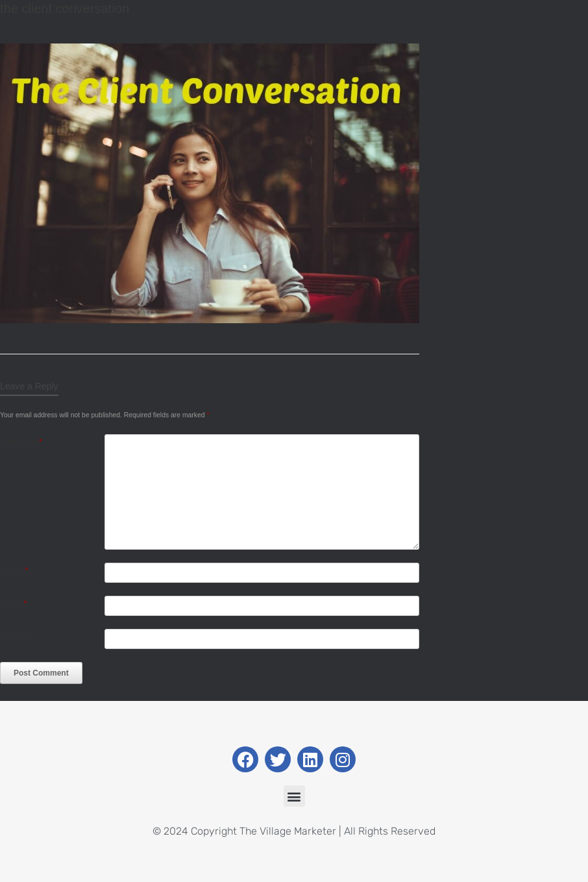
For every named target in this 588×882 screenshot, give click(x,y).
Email (13, 603)
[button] (294, 796)
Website (15, 636)
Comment (21, 442)
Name (14, 570)
